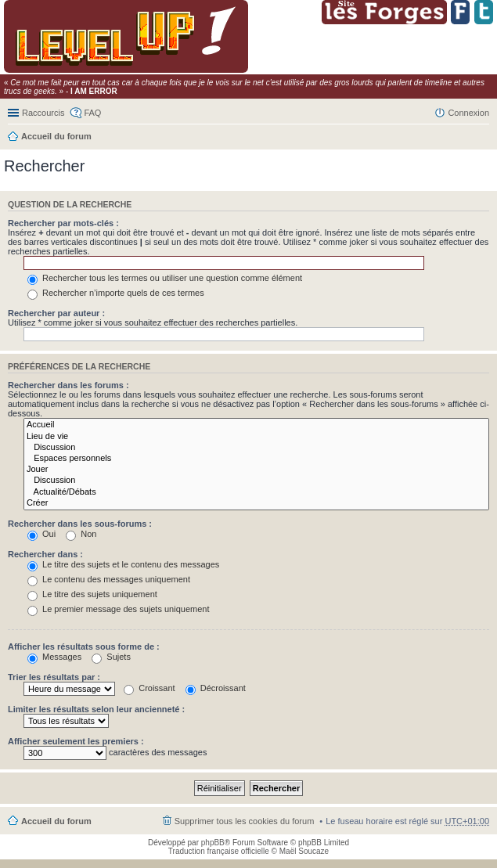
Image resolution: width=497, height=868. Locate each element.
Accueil (256, 425)
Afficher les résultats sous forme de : (84, 646)
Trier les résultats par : (54, 677)
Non (81, 534)
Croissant (149, 688)
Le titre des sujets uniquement (92, 594)
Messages (54, 657)
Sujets (111, 657)
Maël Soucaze (304, 851)
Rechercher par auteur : (56, 313)
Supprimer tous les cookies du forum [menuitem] (245, 821)
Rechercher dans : (45, 554)
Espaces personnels (256, 459)
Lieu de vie (256, 437)
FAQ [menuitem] (92, 113)
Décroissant (216, 688)
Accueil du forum (56, 136)
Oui (41, 534)
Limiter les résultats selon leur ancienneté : (96, 709)
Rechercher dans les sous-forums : (80, 524)
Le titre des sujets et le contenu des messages (123, 564)
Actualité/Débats (256, 492)
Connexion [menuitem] (468, 113)
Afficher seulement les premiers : (76, 741)
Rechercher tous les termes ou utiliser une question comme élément (165, 278)
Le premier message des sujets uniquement (118, 609)
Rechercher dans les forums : (68, 385)
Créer (256, 503)
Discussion (256, 448)
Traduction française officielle (219, 851)
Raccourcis (43, 113)
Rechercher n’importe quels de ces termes (116, 293)
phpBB (213, 843)
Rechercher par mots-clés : (63, 223)
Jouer (256, 470)
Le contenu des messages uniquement (109, 579)
